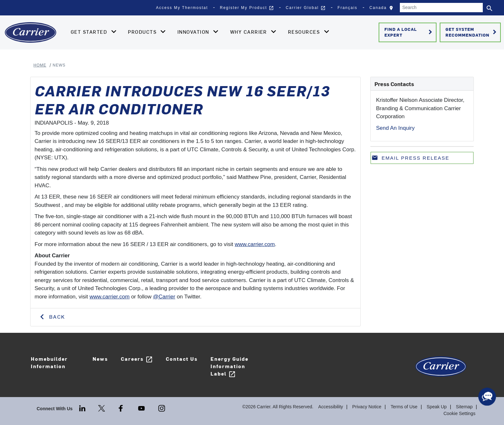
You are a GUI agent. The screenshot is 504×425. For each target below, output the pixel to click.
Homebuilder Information (49, 362)
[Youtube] (142, 408)
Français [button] (347, 8)
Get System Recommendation (472, 32)
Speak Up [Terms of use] (437, 407)
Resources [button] (305, 32)
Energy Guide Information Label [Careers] (228, 367)
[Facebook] (122, 408)
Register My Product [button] (247, 8)
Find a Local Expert (409, 32)
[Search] (441, 8)
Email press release (410, 159)
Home (40, 65)
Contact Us (180, 359)
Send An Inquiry (395, 128)
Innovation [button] (194, 32)
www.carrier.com (255, 244)
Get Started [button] (90, 32)
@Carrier (164, 297)
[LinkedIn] (83, 408)
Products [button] (143, 32)
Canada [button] (383, 9)
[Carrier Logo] (441, 370)
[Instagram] (162, 408)
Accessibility (332, 407)
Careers (136, 359)
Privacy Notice (368, 407)
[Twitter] (102, 408)
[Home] (31, 32)
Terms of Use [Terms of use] (405, 407)
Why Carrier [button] (250, 32)
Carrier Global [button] (306, 8)
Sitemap (464, 407)
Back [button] (56, 316)
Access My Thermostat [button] (182, 8)
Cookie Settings (460, 413)
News (99, 359)
